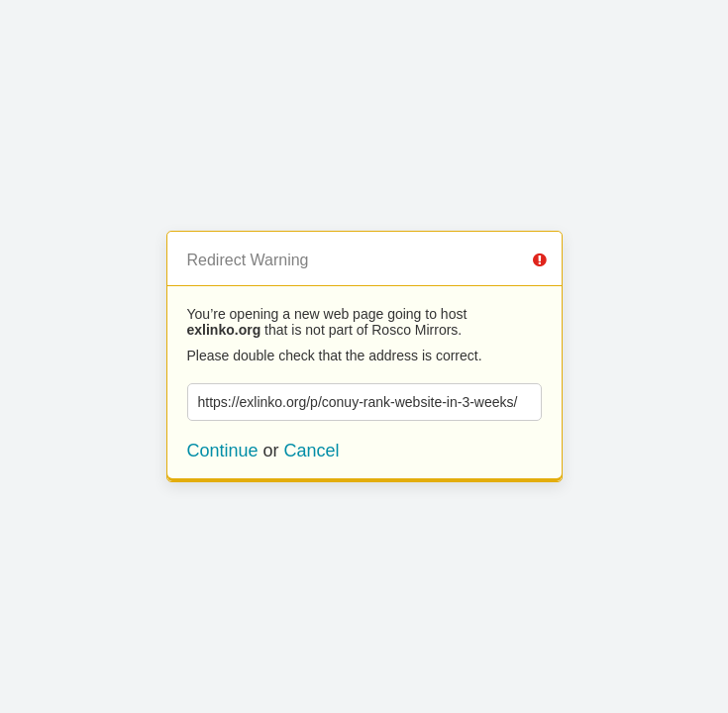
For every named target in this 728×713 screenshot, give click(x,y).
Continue (223, 451)
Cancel (312, 451)
